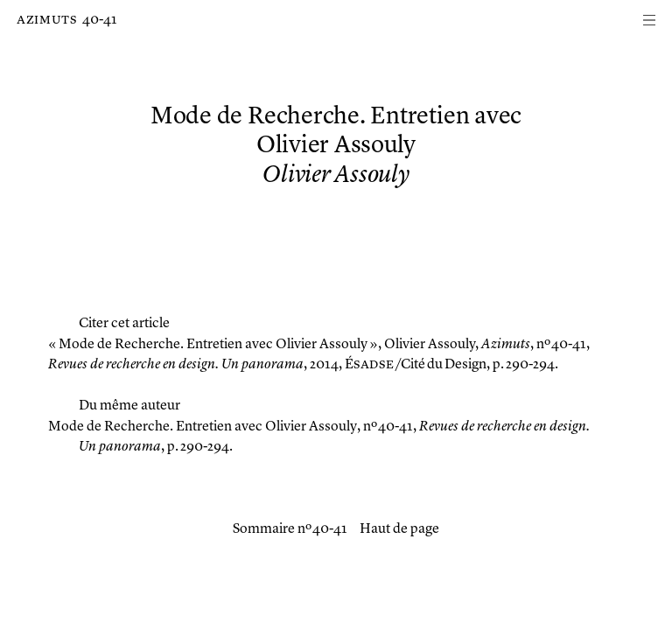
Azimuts (47, 20)
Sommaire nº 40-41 (290, 529)
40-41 (100, 20)
